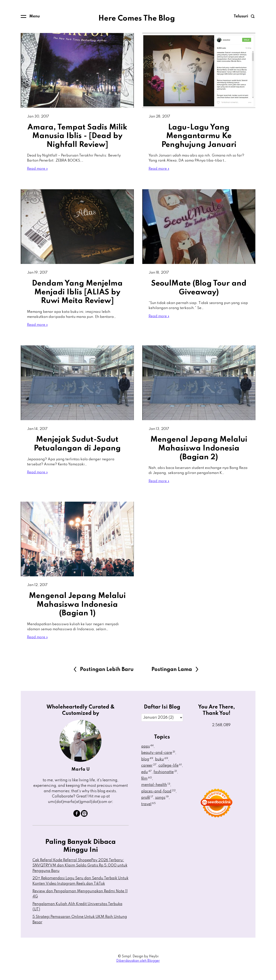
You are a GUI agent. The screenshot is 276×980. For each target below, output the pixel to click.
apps (147, 753)
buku (162, 766)
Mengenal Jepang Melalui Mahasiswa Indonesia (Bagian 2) (199, 452)
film (147, 785)
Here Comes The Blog (137, 18)
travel (148, 810)
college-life (170, 772)
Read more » (38, 170)
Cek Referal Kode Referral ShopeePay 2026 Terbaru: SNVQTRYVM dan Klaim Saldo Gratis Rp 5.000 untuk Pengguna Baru (80, 872)
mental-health (156, 791)
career (149, 772)
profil (147, 804)
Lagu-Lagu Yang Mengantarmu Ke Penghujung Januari (199, 136)
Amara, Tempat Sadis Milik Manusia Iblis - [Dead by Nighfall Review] (77, 136)
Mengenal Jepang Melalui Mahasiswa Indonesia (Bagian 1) (77, 610)
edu (146, 778)
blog (147, 766)
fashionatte (165, 778)
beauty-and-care (158, 759)
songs (162, 804)
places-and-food (158, 798)
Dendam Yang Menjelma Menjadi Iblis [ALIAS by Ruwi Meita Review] (77, 294)
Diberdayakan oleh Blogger (138, 967)
